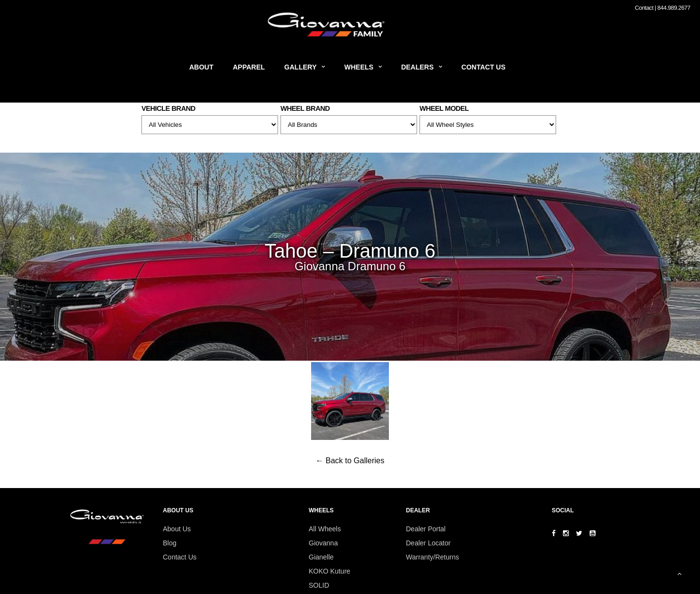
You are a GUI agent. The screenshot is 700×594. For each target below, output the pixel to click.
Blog (170, 543)
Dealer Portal (426, 529)
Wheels (359, 67)
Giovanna (323, 543)
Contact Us (483, 67)
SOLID (319, 585)
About (201, 67)
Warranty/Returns (432, 557)
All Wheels (325, 529)
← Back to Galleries (350, 461)
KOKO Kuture (330, 571)
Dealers (417, 67)
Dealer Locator (428, 543)
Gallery (300, 67)
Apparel (249, 67)
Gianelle (321, 557)
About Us (177, 529)
